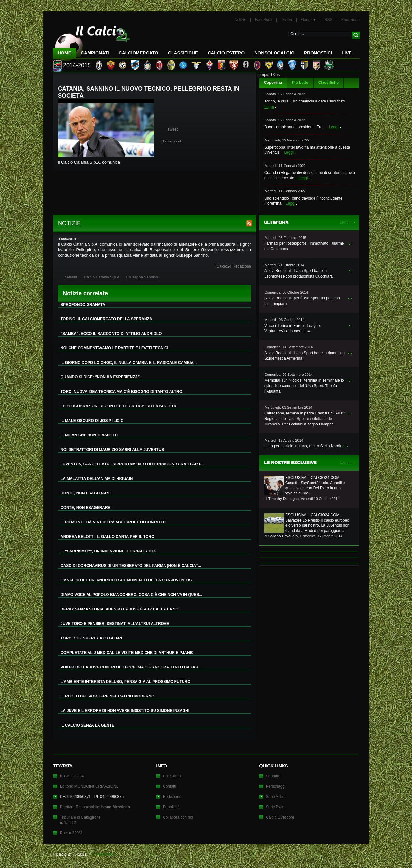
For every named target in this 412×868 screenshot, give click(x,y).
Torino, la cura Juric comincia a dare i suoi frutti (304, 101)
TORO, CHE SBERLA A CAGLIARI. (92, 638)
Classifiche (328, 83)
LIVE (347, 53)
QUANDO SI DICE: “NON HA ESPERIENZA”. (101, 377)
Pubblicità (171, 807)
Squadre (273, 776)
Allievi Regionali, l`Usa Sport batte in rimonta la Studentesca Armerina (304, 356)
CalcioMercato (139, 53)
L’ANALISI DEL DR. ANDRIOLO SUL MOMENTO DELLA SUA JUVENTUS (126, 580)
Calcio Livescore (280, 817)
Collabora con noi (178, 817)
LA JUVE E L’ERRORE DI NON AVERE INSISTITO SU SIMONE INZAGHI (125, 711)
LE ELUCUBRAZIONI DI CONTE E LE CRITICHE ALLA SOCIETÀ (118, 406)
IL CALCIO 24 (72, 776)
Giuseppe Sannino (192, 255)
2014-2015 (77, 65)
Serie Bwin (275, 807)
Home (64, 53)
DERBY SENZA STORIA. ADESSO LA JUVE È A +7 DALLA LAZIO (120, 609)
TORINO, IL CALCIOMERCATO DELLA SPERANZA (106, 319)
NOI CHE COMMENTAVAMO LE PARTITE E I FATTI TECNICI (114, 348)
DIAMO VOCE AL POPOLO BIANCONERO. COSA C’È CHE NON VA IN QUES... (131, 595)
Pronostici (318, 53)
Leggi (269, 107)
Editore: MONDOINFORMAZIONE (89, 786)
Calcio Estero (226, 53)
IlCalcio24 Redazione (233, 266)
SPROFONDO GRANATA (83, 305)
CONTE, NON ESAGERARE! (86, 493)
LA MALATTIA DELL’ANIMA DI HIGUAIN (97, 479)
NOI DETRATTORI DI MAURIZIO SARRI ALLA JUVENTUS (112, 450)
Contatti (169, 786)
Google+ (308, 20)
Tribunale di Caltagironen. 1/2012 (80, 820)
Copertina (273, 83)
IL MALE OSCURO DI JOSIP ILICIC (92, 421)
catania (71, 277)
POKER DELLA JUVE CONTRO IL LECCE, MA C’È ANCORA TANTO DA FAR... (131, 667)
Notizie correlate (85, 293)
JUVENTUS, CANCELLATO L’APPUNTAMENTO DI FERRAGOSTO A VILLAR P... (132, 464)
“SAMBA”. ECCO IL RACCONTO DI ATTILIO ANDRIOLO (111, 334)
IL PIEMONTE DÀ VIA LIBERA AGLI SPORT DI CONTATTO (113, 522)
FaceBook (264, 20)
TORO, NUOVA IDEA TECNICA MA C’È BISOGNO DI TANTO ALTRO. (122, 392)
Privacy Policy (104, 854)
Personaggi (276, 786)
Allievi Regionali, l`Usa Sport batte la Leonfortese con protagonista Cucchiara (299, 273)
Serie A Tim (276, 797)
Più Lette (300, 83)
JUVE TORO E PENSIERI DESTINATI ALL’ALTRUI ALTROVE (115, 624)
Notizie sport (171, 141)
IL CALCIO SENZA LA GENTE (87, 725)
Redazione (350, 20)
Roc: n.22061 (71, 833)
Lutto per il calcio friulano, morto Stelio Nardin (303, 446)
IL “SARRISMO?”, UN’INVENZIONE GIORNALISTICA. (109, 551)
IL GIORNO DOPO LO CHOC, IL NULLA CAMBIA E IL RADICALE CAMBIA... (129, 363)
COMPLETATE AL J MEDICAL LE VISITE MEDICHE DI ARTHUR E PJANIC (127, 653)
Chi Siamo (172, 776)
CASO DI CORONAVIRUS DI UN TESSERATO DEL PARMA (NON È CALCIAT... (131, 566)
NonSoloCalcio (274, 53)
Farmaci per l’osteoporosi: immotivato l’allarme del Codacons (304, 246)
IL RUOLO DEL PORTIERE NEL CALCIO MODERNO (107, 696)
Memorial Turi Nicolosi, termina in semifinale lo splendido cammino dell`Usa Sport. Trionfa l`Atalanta (304, 386)
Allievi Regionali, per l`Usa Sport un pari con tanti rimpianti (302, 301)
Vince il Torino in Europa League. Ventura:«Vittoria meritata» (293, 328)
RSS (328, 20)
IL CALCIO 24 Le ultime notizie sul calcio (91, 41)
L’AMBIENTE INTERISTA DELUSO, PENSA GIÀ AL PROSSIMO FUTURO (126, 682)
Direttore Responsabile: (95, 807)
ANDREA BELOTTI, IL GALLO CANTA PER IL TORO (108, 537)
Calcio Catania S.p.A (80, 244)
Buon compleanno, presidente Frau (294, 127)
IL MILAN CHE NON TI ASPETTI (89, 435)
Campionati (95, 53)
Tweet (173, 129)
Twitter (287, 20)
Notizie (240, 20)
